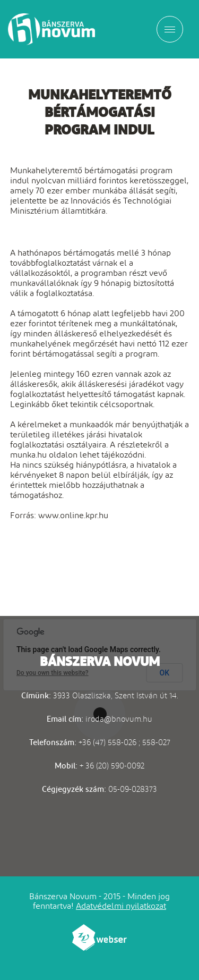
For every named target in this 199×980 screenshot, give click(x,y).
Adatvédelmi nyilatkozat (121, 906)
